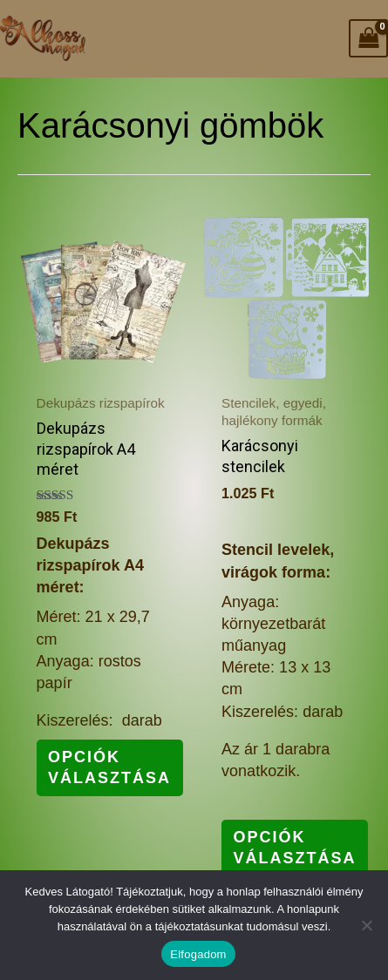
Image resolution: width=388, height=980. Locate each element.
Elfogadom (198, 954)
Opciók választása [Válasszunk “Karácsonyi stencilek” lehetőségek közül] (295, 847)
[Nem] (366, 925)
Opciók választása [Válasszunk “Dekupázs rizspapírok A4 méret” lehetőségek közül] (109, 767)
